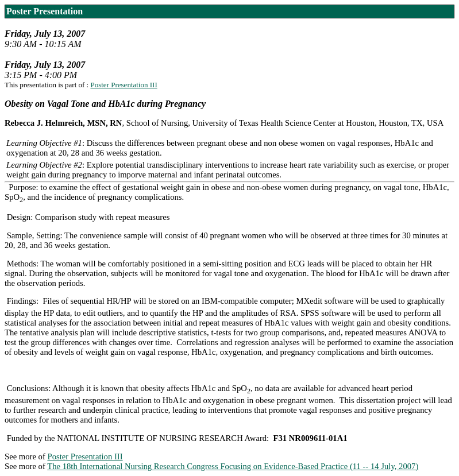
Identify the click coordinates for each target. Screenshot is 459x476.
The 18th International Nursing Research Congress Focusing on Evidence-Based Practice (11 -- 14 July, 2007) (233, 466)
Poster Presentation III (124, 85)
